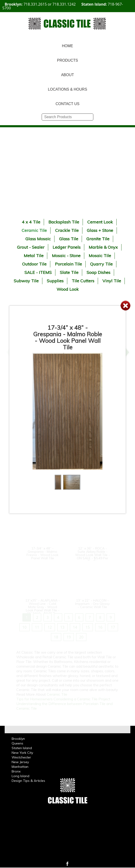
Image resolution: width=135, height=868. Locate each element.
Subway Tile (26, 281)
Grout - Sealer (31, 247)
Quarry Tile (101, 264)
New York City (22, 753)
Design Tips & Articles (28, 781)
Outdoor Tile (34, 264)
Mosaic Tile (100, 256)
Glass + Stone (100, 230)
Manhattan (20, 767)
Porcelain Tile (68, 264)
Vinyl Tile (112, 281)
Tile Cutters (83, 281)
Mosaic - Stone (66, 256)
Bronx (16, 771)
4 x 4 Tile (31, 222)
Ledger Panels (67, 247)
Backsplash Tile (64, 222)
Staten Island (22, 748)
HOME (67, 46)
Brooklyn (18, 739)
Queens (17, 743)
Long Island (20, 776)
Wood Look (68, 289)
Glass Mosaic (38, 239)
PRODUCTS (67, 60)
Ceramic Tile (34, 230)
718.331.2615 (35, 4)
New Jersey (20, 762)
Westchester (21, 757)
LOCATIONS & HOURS (68, 89)
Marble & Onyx (103, 247)
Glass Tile (69, 239)
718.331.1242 (64, 4)
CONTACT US (68, 104)
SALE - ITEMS (38, 272)
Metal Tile (34, 256)
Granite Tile (98, 239)
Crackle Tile (67, 230)
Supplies (55, 281)
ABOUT (67, 75)
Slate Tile (69, 272)
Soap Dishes (98, 272)
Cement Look (100, 222)
